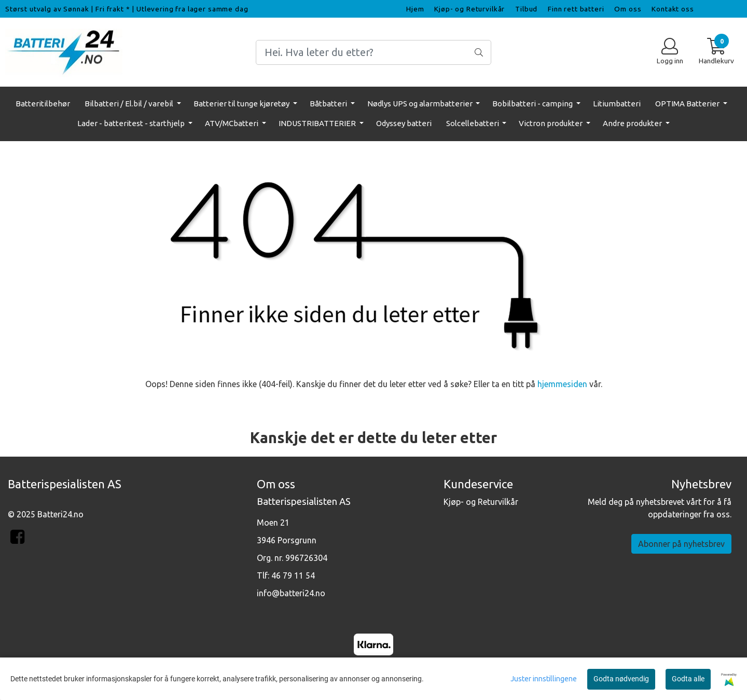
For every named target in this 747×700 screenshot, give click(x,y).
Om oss (628, 9)
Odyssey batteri (404, 123)
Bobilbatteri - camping (533, 104)
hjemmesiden (562, 384)
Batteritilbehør (43, 104)
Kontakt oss (673, 9)
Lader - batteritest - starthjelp (132, 123)
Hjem (415, 9)
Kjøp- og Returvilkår (469, 9)
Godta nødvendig (621, 679)
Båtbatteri (329, 104)
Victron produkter (551, 123)
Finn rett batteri (576, 9)
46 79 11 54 (293, 575)
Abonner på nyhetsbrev (681, 544)
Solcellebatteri (473, 123)
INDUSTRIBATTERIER (318, 123)
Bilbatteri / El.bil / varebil (130, 104)
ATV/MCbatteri (232, 123)
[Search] (373, 52)
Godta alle (688, 679)
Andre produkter (633, 123)
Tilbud (526, 9)
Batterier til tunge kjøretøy (242, 104)
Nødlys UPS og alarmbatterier (421, 104)
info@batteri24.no (291, 593)
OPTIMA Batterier (688, 104)
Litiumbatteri (617, 104)
